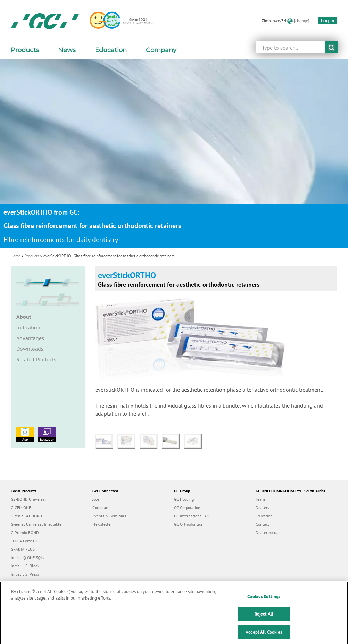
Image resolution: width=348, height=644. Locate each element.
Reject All (264, 620)
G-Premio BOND (25, 532)
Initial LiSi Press (25, 574)
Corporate (101, 507)
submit (332, 47)
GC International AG (192, 516)
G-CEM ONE (21, 507)
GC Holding (184, 499)
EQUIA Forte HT (24, 541)
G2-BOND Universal (28, 499)
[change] (302, 21)
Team (260, 499)
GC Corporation (187, 507)
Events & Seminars (109, 516)
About (24, 317)
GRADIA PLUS (23, 549)
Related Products (36, 359)
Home (16, 256)
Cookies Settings (264, 602)
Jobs (96, 499)
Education (47, 434)
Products (32, 256)
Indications (30, 327)
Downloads (30, 349)
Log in (328, 20)
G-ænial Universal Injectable (36, 524)
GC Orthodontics (188, 524)
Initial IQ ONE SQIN (28, 557)
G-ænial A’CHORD (26, 516)
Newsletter (102, 524)
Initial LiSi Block (25, 566)
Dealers (262, 507)
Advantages (30, 338)
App (25, 434)
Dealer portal (267, 532)
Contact (262, 524)
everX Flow (21, 582)
